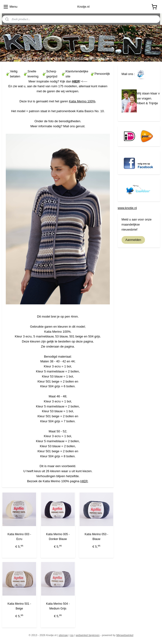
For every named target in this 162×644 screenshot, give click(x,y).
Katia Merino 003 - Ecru (19, 537)
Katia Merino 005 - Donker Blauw (58, 537)
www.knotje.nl (127, 208)
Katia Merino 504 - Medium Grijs (58, 606)
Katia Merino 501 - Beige (19, 606)
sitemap (63, 635)
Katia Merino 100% (82, 101)
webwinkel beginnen (88, 635)
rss (72, 635)
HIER (76, 81)
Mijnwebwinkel (125, 635)
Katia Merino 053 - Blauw (96, 537)
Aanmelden (133, 240)
